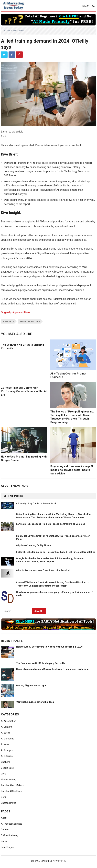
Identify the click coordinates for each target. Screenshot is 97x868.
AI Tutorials (7, 756)
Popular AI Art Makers (12, 785)
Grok (3, 774)
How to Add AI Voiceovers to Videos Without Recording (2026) (50, 647)
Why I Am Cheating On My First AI (34, 545)
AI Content (6, 727)
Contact (5, 830)
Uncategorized (9, 803)
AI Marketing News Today (52, 861)
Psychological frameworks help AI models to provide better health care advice (72, 470)
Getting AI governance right (31, 686)
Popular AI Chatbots (11, 791)
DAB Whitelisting (10, 835)
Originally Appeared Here (15, 312)
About (4, 818)
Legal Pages (7, 847)
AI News (5, 744)
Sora (3, 797)
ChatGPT (6, 762)
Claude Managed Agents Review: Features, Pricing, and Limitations (53, 669)
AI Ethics (5, 733)
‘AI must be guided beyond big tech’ (35, 702)
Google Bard (7, 768)
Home (7, 31)
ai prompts (8, 321)
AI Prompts (19, 31)
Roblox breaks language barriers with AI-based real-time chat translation (56, 552)
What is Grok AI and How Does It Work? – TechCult (43, 570)
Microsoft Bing (9, 780)
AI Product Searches (12, 824)
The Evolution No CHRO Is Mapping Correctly (40, 663)
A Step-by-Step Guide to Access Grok (36, 504)
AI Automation (9, 721)
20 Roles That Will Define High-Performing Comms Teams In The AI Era (24, 391)
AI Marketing (8, 739)
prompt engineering (30, 321)
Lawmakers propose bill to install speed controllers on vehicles (51, 524)
